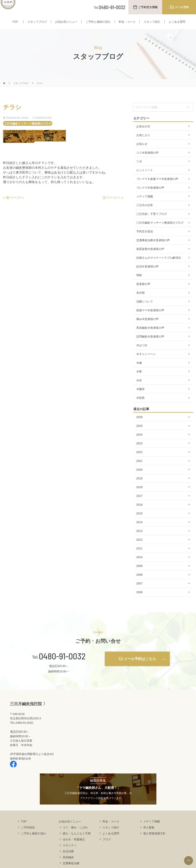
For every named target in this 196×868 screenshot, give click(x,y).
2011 (139, 556)
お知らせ (142, 152)
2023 (139, 451)
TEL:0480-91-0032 (22, 730)
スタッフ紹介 (152, 29)
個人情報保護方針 (154, 841)
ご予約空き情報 (148, 7)
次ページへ (111, 205)
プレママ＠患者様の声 (150, 195)
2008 (139, 582)
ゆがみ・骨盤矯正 (74, 847)
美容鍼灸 (68, 865)
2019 (139, 486)
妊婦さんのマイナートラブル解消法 (159, 265)
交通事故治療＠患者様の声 (153, 248)
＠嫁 (139, 371)
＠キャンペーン (146, 362)
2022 (139, 460)
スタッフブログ (37, 29)
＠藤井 (140, 397)
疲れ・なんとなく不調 (77, 841)
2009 (139, 574)
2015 (139, 521)
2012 (139, 547)
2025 (139, 434)
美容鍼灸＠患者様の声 (150, 335)
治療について (145, 309)
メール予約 (182, 7)
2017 (139, 504)
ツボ (139, 169)
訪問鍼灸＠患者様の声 (150, 344)
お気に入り (143, 143)
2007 (139, 591)
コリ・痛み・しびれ (75, 835)
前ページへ (15, 205)
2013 (139, 539)
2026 (139, 425)
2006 (139, 600)
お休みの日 (143, 134)
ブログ (107, 847)
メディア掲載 (145, 204)
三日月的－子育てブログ (152, 222)
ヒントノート (145, 178)
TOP (15, 29)
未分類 (140, 300)
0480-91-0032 (62, 664)
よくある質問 (177, 29)
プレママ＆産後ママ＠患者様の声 (157, 187)
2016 (139, 512)
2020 (139, 477)
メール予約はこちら (140, 666)
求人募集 (149, 835)
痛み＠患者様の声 (147, 327)
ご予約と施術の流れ (98, 29)
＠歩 (139, 388)
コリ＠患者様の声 (147, 160)
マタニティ (70, 853)
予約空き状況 (145, 239)
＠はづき (142, 353)
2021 (139, 469)
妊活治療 (68, 859)
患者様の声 (143, 292)
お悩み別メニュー (66, 29)
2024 (139, 442)
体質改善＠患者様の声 (150, 257)
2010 (139, 565)
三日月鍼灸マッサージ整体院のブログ (28, 131)
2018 (139, 495)
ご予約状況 (28, 835)
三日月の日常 (145, 213)
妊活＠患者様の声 (147, 274)
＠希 (139, 379)
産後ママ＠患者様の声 (150, 318)
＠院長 (140, 406)
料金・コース (127, 29)
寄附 (139, 283)
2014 (139, 530)
